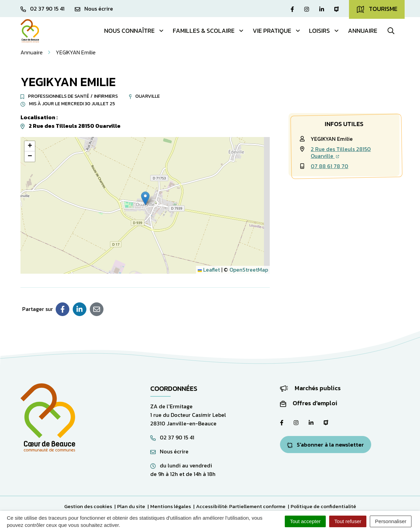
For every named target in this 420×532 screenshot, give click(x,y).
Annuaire (363, 31)
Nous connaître (134, 31)
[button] (145, 198)
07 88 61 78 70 (330, 166)
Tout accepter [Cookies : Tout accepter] (305, 521)
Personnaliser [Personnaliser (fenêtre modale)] (391, 521)
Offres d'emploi (309, 403)
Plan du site (131, 506)
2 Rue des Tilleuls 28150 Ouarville (341, 152)
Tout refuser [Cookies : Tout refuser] (348, 521)
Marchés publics (310, 388)
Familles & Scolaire (208, 31)
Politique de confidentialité (323, 506)
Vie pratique (277, 31)
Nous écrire (169, 451)
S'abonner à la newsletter (326, 445)
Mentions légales (171, 506)
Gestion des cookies (88, 506)
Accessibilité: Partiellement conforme (241, 506)
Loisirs (324, 31)
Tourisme (377, 9)
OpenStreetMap (249, 270)
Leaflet (209, 270)
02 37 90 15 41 (172, 437)
